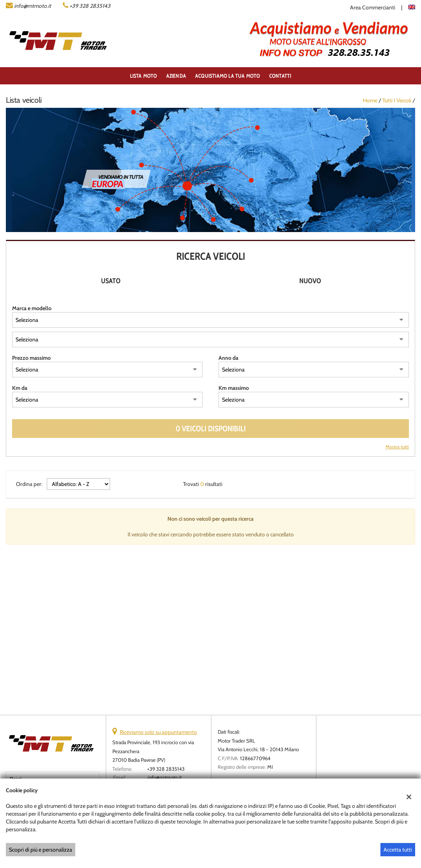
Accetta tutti (398, 850)
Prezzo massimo (31, 358)
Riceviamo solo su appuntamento (158, 732)
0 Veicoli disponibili (211, 429)
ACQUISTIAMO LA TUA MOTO (228, 76)
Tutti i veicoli (397, 100)
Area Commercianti (373, 7)
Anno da (228, 358)
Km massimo (234, 388)
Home (370, 100)
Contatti (280, 76)
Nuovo (310, 281)
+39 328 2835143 (90, 6)
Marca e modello (32, 308)
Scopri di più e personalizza (41, 850)
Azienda (176, 76)
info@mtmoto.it (33, 6)
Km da (20, 388)
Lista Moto (144, 76)
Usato (111, 281)
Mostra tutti (397, 447)
